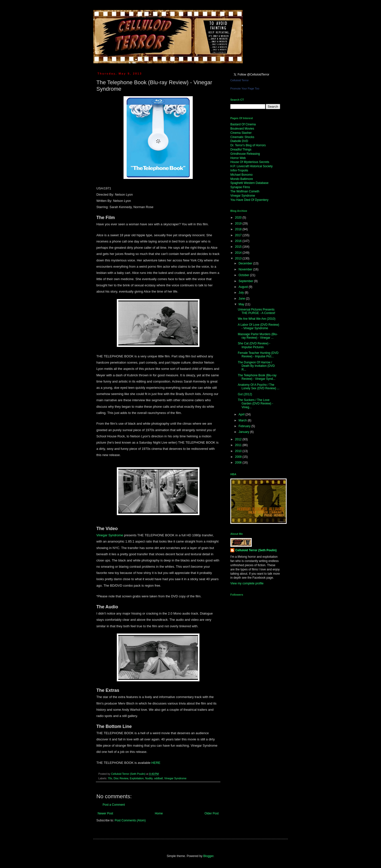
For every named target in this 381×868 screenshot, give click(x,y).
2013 (239, 258)
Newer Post (105, 813)
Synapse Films (240, 187)
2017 (239, 235)
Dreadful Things (241, 150)
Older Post (212, 813)
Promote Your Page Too (245, 88)
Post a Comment (114, 805)
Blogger (208, 856)
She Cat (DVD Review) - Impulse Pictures (254, 345)
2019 (239, 224)
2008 (239, 463)
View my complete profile (247, 583)
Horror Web (238, 158)
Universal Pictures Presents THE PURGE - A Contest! (256, 311)
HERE (156, 763)
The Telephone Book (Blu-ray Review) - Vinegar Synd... (257, 377)
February (245, 426)
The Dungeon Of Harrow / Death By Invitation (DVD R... (256, 366)
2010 (239, 451)
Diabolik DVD (239, 141)
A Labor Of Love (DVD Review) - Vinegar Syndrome (258, 326)
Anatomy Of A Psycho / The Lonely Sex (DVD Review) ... (259, 387)
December (246, 263)
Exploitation (137, 778)
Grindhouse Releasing (245, 154)
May (242, 304)
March (243, 420)
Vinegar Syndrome (110, 535)
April (242, 414)
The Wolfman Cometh (245, 191)
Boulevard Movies (242, 129)
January (244, 432)
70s (110, 778)
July (242, 293)
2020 (239, 218)
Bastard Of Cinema (243, 124)
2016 (239, 241)
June (242, 299)
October (244, 275)
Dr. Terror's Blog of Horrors (248, 145)
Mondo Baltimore (242, 179)
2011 (239, 445)
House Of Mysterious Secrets (250, 162)
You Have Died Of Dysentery (249, 200)
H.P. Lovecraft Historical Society (252, 166)
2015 (239, 247)
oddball (159, 778)
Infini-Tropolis (239, 170)
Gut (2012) (245, 394)
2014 (239, 253)
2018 (239, 229)
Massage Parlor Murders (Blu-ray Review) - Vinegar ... (258, 336)
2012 (239, 439)
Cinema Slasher (241, 133)
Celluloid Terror (240, 80)
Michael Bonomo (241, 175)
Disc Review (121, 778)
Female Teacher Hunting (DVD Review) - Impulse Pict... (258, 355)
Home (159, 813)
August (244, 287)
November (246, 269)
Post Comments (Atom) (130, 820)
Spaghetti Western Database (249, 183)
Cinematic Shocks (242, 137)
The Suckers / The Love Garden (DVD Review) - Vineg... (255, 404)
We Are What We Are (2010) (257, 319)
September (246, 281)
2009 (239, 457)
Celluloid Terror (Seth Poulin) (256, 550)
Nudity (149, 778)
